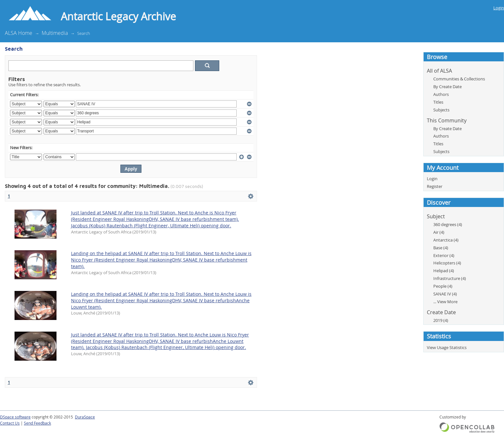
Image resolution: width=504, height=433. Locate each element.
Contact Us (10, 423)
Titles (438, 102)
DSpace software (15, 417)
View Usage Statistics (447, 347)
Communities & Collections (459, 79)
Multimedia (55, 33)
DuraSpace (85, 417)
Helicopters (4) (447, 263)
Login (499, 8)
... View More (445, 302)
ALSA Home (19, 33)
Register (435, 186)
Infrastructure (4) (450, 278)
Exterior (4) (444, 255)
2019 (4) (441, 320)
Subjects (441, 110)
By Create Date (447, 87)
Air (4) (439, 232)
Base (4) (441, 248)
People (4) (443, 286)
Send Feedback (37, 423)
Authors (441, 94)
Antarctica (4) (446, 240)
